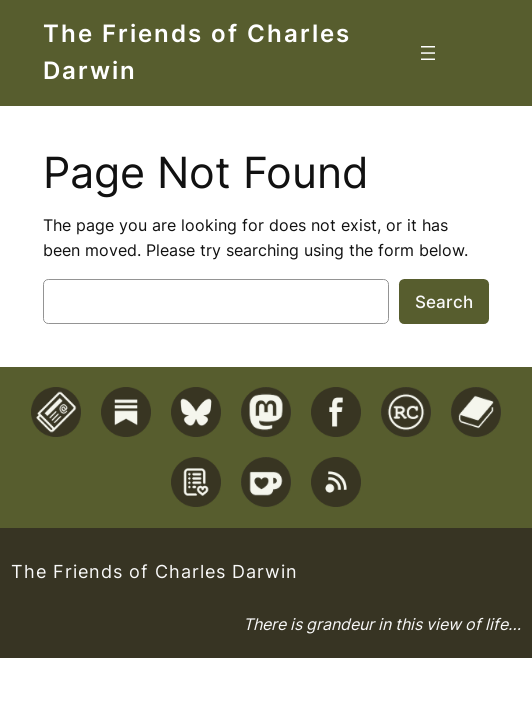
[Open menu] (428, 53)
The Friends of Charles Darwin (154, 571)
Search (444, 302)
